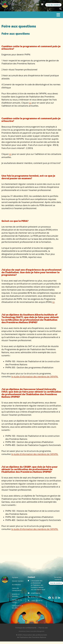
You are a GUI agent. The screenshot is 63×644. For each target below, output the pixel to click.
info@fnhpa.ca (35, 593)
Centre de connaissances (17, 589)
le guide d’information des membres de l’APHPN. (35, 377)
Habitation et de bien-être (18, 607)
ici (30, 103)
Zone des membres (53, 5)
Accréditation (16, 585)
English (38, 5)
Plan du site (43, 628)
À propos (15, 577)
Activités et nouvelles (16, 595)
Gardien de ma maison (17, 601)
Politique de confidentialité (26, 628)
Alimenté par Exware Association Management (31, 631)
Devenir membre (18, 581)
